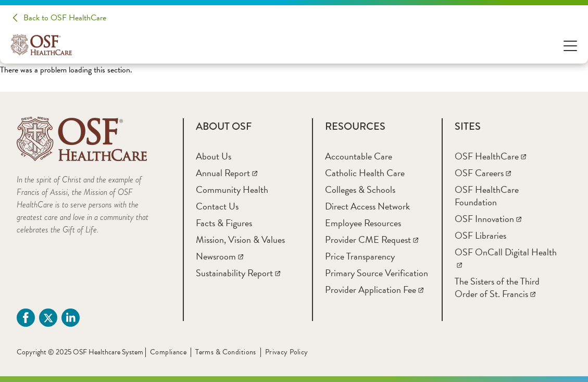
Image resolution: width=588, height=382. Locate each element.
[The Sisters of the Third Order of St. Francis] (497, 287)
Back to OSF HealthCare (65, 18)
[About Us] (214, 156)
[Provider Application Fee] (374, 289)
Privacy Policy (287, 352)
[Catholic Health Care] (365, 173)
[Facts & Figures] (224, 223)
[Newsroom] (220, 256)
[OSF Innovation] (488, 219)
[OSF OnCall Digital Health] (506, 258)
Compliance (168, 352)
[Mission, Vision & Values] (240, 239)
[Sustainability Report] (238, 273)
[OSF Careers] (483, 173)
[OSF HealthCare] (490, 156)
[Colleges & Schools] (360, 189)
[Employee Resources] (363, 223)
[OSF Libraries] (480, 235)
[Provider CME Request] (372, 239)
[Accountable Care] (359, 156)
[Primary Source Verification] (377, 273)
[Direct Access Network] (367, 206)
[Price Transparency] (360, 256)
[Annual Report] (227, 173)
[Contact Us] (217, 206)
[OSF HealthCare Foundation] (487, 196)
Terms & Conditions (226, 352)
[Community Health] (232, 189)
